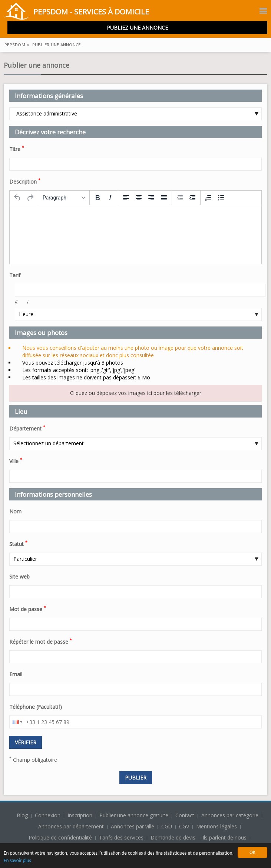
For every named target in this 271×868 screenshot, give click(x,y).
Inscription (81, 815)
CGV (184, 826)
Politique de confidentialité (60, 837)
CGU (167, 826)
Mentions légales (217, 826)
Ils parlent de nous (224, 837)
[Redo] (30, 198)
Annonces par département (71, 826)
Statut (18, 543)
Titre (17, 148)
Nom (15, 511)
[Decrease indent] (180, 198)
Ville (16, 460)
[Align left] (126, 198)
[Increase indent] (192, 198)
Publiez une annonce (137, 28)
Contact (186, 815)
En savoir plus (54, 861)
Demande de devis (173, 837)
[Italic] (110, 198)
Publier (136, 777)
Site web (19, 577)
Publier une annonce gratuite (135, 815)
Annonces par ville (133, 826)
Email (16, 674)
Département (27, 428)
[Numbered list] (208, 198)
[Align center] (139, 198)
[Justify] (164, 198)
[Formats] (64, 198)
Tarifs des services (121, 837)
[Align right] (151, 198)
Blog (23, 815)
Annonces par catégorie (230, 815)
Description (25, 181)
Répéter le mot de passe (41, 641)
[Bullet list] (221, 198)
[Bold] (98, 198)
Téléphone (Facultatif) (36, 707)
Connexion (48, 815)
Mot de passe (28, 609)
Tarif (15, 275)
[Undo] (17, 198)
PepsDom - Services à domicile (76, 12)
